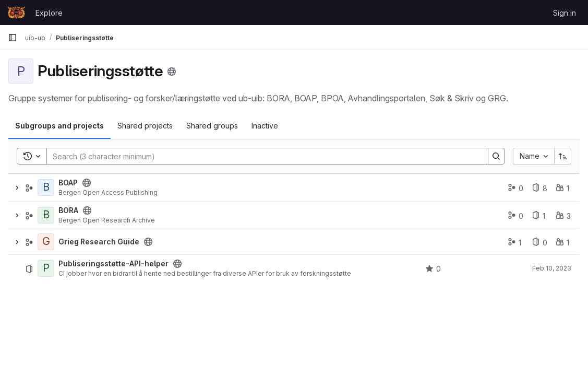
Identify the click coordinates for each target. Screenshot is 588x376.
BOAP (68, 183)
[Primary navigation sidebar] (13, 38)
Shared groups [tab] (212, 126)
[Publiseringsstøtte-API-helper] (46, 268)
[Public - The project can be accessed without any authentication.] (177, 264)
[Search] (262, 156)
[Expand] (17, 187)
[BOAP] (46, 187)
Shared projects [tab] (145, 126)
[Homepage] (16, 13)
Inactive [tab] (265, 126)
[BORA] (46, 215)
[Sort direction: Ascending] (563, 156)
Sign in (565, 13)
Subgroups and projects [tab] (59, 126)
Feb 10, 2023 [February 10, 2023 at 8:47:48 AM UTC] (552, 268)
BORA (68, 210)
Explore (49, 13)
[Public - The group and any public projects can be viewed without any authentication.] (87, 183)
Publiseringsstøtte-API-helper (113, 264)
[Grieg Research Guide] (46, 242)
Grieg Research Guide (99, 242)
